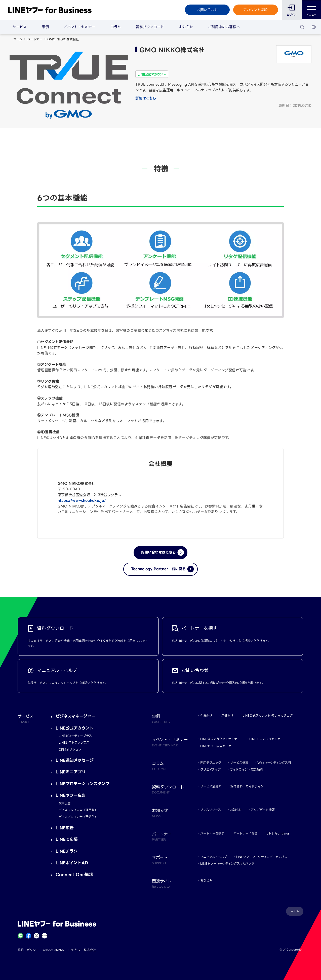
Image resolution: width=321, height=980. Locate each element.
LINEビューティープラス (75, 736)
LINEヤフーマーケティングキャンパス (262, 857)
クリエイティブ (210, 769)
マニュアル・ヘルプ (214, 857)
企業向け (206, 716)
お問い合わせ (207, 10)
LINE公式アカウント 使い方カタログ (268, 716)
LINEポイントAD (72, 863)
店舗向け (227, 716)
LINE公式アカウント (75, 728)
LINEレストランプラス (74, 742)
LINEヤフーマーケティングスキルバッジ (227, 864)
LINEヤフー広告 (71, 795)
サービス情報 (239, 763)
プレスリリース (211, 810)
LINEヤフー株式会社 (82, 950)
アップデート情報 (263, 810)
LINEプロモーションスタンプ (83, 784)
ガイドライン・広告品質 (246, 769)
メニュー (311, 10)
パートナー (35, 39)
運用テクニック (211, 763)
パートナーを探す (212, 833)
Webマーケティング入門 (274, 763)
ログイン (292, 15)
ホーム (18, 39)
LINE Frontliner (278, 833)
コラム (116, 27)
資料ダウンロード (150, 27)
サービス (20, 27)
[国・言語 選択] (314, 27)
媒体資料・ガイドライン (247, 786)
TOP (297, 911)
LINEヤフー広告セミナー (217, 746)
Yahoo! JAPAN (53, 950)
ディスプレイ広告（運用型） (78, 810)
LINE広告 (65, 828)
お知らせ (186, 27)
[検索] (302, 27)
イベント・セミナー (80, 27)
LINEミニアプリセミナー (266, 739)
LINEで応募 (67, 839)
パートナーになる (245, 833)
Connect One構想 (74, 875)
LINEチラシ (67, 851)
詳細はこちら (146, 98)
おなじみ (206, 880)
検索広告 (65, 803)
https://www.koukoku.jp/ (82, 500)
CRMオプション (70, 750)
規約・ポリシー (28, 950)
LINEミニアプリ (71, 772)
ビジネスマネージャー (75, 716)
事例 (45, 27)
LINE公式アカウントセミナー (220, 739)
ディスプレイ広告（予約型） (78, 817)
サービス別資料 (211, 786)
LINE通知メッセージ (75, 760)
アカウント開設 (255, 10)
